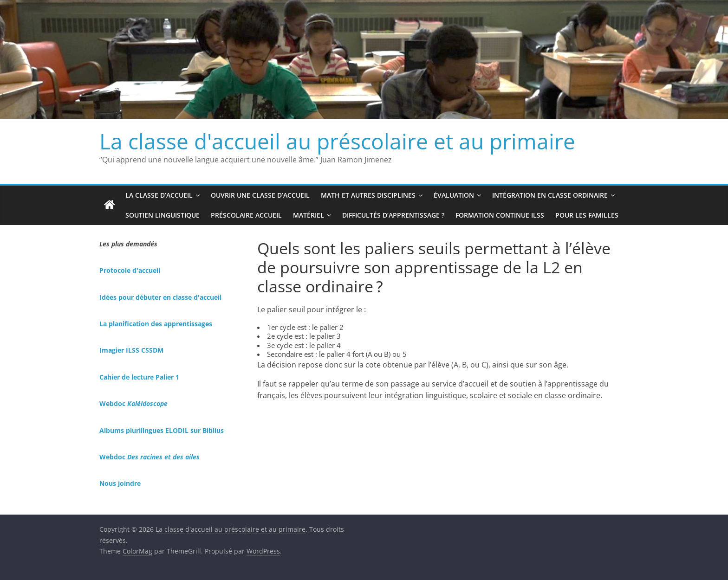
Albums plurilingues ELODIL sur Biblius (162, 430)
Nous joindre (120, 483)
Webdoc (133, 403)
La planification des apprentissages (156, 324)
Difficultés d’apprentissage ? (393, 215)
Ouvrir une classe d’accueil (260, 195)
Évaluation (454, 195)
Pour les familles (587, 215)
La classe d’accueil (159, 195)
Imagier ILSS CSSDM (131, 350)
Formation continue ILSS (500, 215)
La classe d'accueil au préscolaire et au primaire (337, 141)
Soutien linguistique (162, 215)
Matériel (309, 215)
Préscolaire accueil (246, 215)
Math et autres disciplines (368, 195)
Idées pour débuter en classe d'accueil (160, 297)
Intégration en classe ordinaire (550, 195)
